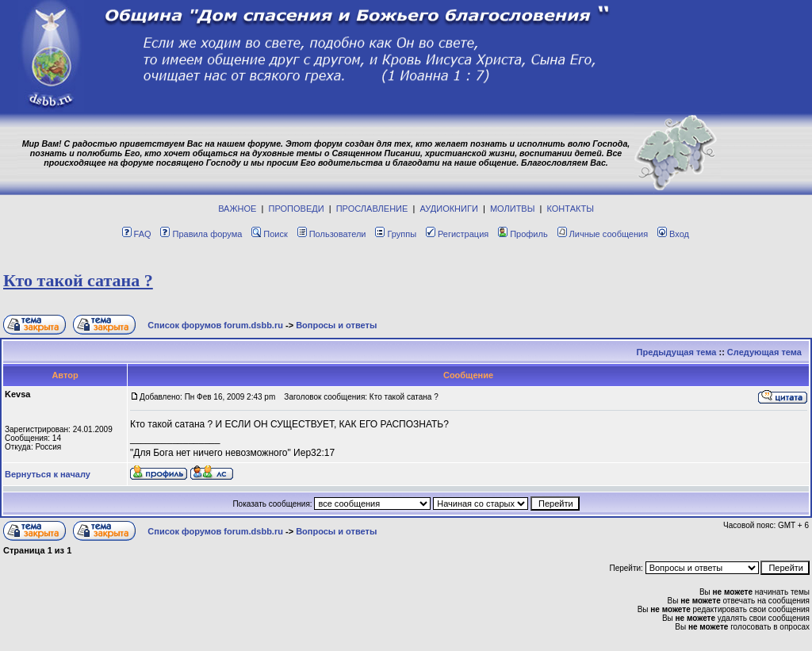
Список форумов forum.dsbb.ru (215, 325)
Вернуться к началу (48, 474)
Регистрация (457, 234)
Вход (673, 234)
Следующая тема (764, 352)
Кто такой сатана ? (78, 280)
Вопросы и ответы (336, 325)
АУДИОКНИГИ (448, 209)
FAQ (137, 234)
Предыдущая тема (677, 352)
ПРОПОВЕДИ (297, 209)
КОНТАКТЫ (571, 209)
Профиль (523, 234)
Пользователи (332, 234)
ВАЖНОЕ (237, 209)
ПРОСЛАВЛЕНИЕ (372, 209)
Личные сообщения (603, 234)
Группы (396, 234)
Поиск (269, 234)
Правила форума (201, 234)
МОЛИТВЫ (513, 209)
